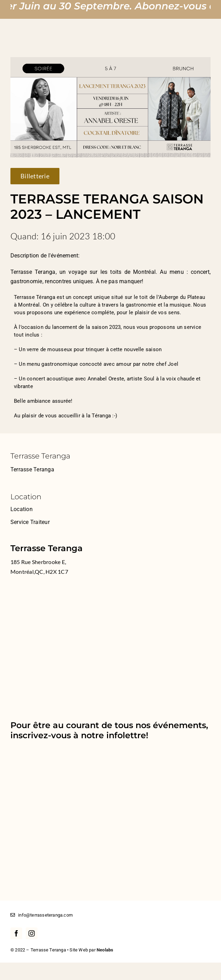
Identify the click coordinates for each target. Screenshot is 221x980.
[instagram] (32, 933)
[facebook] (16, 933)
